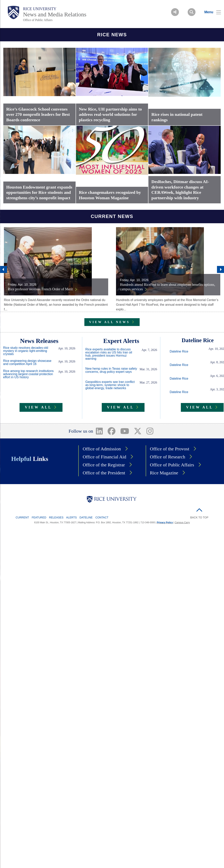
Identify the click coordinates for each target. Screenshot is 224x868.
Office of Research (168, 457)
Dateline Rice (179, 352)
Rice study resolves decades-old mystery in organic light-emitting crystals (26, 351)
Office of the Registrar (104, 465)
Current (22, 517)
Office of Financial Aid (104, 457)
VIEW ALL (38, 407)
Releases (56, 517)
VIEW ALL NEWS (109, 322)
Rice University (40, 9)
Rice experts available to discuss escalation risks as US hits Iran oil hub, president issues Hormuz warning (109, 354)
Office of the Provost (170, 449)
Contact (102, 517)
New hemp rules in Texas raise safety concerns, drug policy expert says (111, 370)
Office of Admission (102, 449)
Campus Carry (182, 523)
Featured (39, 517)
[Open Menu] (210, 12)
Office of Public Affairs (38, 20)
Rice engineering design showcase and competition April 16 (27, 362)
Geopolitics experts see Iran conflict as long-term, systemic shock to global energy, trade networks (110, 385)
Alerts (71, 517)
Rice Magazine (164, 473)
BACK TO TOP (199, 517)
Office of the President (104, 473)
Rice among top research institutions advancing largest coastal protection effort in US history (28, 374)
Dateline (86, 517)
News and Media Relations (55, 14)
